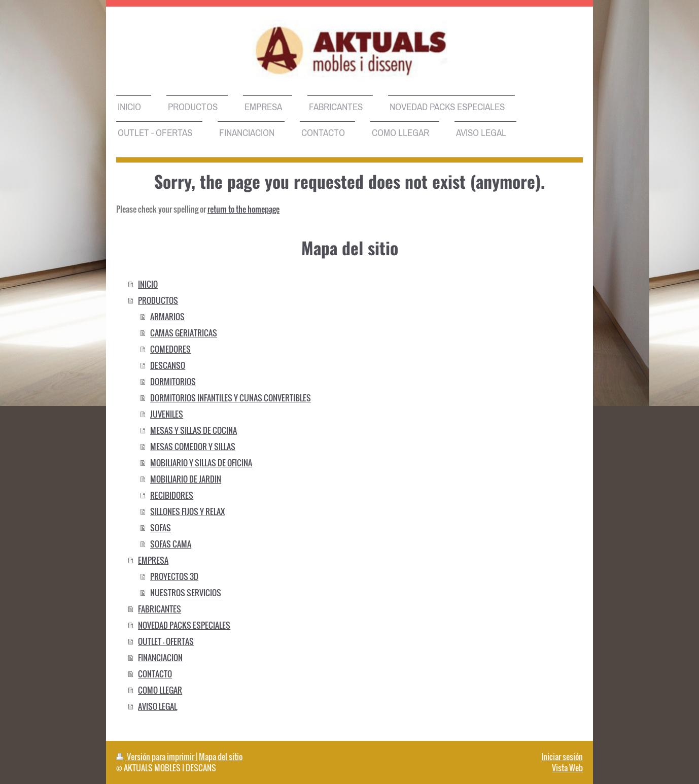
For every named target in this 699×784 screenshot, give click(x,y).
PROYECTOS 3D (174, 576)
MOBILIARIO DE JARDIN (186, 479)
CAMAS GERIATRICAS (184, 333)
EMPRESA (153, 560)
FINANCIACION (160, 658)
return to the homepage (243, 209)
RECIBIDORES (172, 495)
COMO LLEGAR (160, 690)
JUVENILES (167, 414)
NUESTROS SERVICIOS (186, 593)
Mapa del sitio (221, 757)
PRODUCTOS (158, 300)
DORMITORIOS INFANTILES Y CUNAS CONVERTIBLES (231, 398)
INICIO (148, 284)
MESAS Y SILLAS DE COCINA (194, 430)
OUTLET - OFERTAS (166, 641)
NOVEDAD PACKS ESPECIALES (184, 625)
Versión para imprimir (156, 757)
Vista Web (567, 768)
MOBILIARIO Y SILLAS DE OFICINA (201, 463)
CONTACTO (155, 674)
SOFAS (161, 528)
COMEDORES (170, 349)
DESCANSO (168, 365)
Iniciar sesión (562, 757)
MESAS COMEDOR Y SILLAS (193, 447)
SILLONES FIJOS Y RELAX (187, 512)
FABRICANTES (160, 609)
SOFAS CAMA (171, 544)
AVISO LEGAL (158, 706)
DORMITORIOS (173, 382)
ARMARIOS (167, 317)
